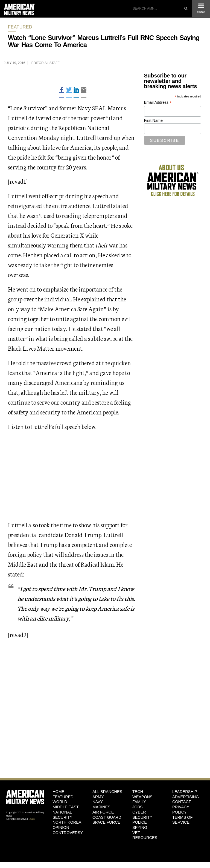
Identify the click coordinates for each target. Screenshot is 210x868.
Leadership (185, 792)
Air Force (103, 812)
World (60, 802)
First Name (153, 120)
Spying (140, 827)
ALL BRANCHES (107, 792)
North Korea (67, 822)
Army (98, 797)
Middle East (66, 807)
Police (140, 822)
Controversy (68, 833)
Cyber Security (142, 815)
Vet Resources (145, 835)
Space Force (106, 822)
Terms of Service (182, 820)
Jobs (138, 807)
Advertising (186, 797)
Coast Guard (107, 817)
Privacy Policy (181, 810)
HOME (58, 792)
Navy (98, 802)
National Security (62, 815)
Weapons (142, 797)
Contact (182, 802)
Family (139, 802)
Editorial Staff (46, 63)
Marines (101, 807)
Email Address (158, 103)
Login (32, 819)
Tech (138, 792)
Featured (20, 27)
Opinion (61, 827)
